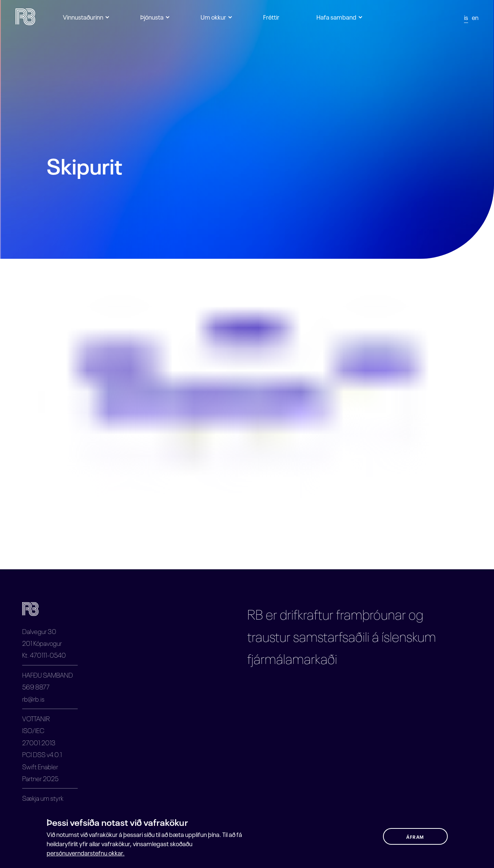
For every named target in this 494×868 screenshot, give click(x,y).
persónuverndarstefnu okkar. (86, 852)
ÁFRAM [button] (415, 837)
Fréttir (271, 16)
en (475, 17)
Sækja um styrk (43, 797)
